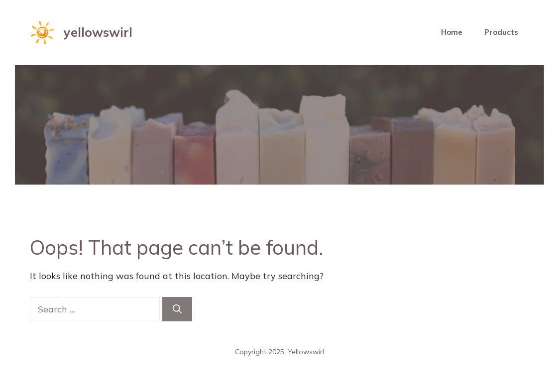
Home (452, 32)
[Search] (177, 309)
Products (501, 32)
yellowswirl (98, 32)
